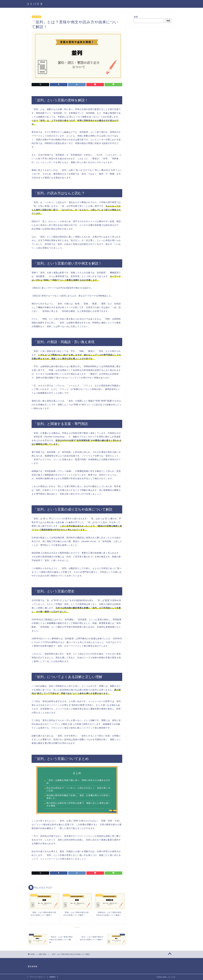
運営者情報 (33, 966)
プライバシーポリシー (38, 977)
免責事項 (52, 977)
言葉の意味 (36, 17)
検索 (136, 17)
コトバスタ (35, 4)
